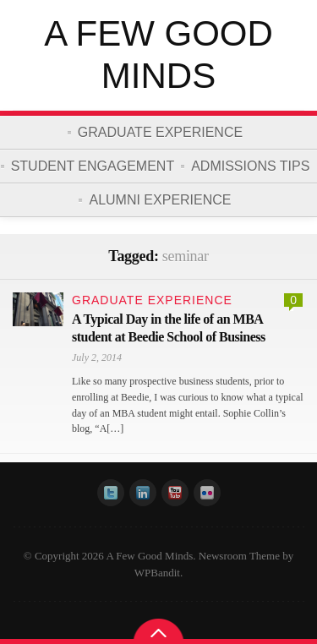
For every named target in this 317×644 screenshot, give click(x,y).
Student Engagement (93, 166)
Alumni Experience (160, 200)
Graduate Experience (160, 132)
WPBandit (157, 573)
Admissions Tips (250, 166)
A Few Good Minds (158, 55)
